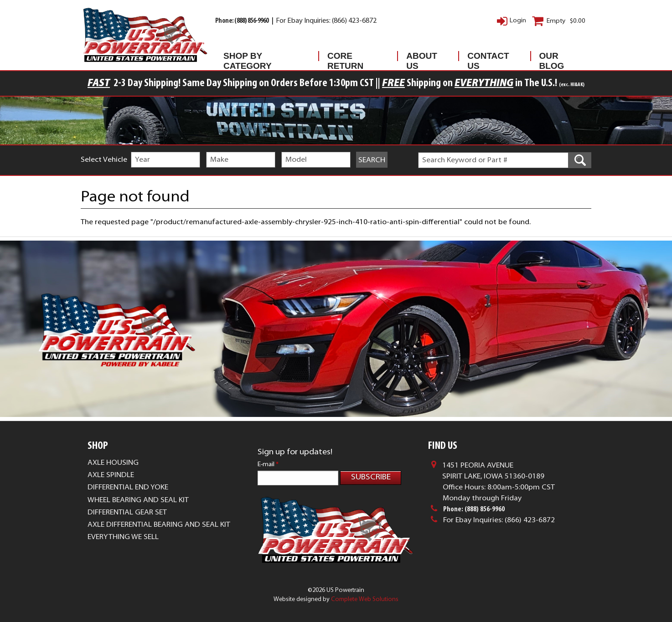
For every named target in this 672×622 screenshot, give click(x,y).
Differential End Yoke (128, 488)
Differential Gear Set (127, 513)
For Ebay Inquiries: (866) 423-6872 (326, 21)
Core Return (345, 58)
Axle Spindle (111, 475)
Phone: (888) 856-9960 (242, 21)
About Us (422, 58)
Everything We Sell (123, 537)
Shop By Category (248, 58)
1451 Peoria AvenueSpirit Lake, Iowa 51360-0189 (493, 471)
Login (518, 21)
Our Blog (552, 58)
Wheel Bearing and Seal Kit (138, 500)
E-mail (268, 465)
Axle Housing (113, 463)
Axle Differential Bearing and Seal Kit (159, 525)
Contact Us (488, 58)
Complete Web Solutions (365, 599)
